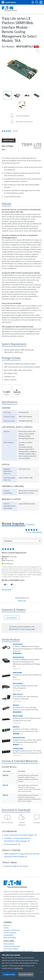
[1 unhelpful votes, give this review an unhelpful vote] (12, 585)
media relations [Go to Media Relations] (9, 944)
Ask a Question (12, 618)
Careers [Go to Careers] (6, 928)
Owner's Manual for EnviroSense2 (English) (19, 835)
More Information (26, 974)
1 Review (15, 131)
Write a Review (37, 532)
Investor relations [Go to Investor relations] (10, 933)
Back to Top (22, 600)
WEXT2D (5, 785)
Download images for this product (16, 866)
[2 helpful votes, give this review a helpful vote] (5, 585)
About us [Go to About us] (7, 925)
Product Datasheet (11, 844)
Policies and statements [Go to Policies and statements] (12, 946)
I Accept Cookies (9, 974)
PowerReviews (31, 524)
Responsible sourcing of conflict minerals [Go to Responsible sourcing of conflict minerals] (18, 951)
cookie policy (18, 968)
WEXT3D (5, 795)
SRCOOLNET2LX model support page (22, 629)
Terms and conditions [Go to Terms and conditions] (11, 949)
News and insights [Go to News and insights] (10, 937)
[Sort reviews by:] (22, 541)
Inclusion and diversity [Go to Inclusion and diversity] (12, 930)
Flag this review (7, 589)
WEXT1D (5, 775)
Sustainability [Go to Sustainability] (8, 935)
